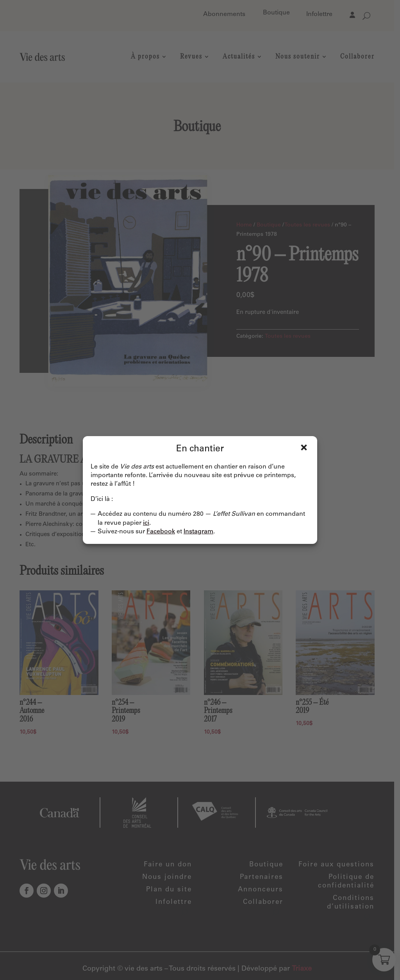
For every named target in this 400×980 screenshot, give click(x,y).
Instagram (198, 532)
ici (146, 523)
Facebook (161, 532)
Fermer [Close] (304, 447)
